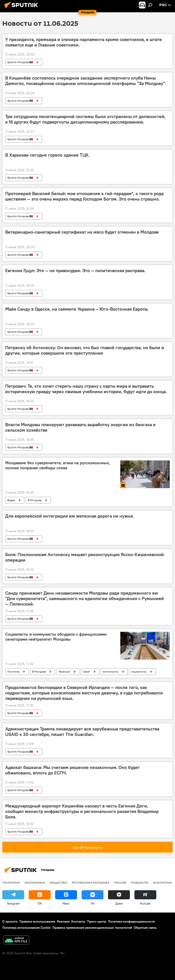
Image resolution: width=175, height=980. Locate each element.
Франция (64, 672)
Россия (120, 882)
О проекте (10, 921)
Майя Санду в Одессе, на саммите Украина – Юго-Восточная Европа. (77, 309)
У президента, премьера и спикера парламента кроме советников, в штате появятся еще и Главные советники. (84, 42)
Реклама (63, 921)
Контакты (78, 921)
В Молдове (35, 500)
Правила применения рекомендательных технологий (92, 928)
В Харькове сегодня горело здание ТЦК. (48, 155)
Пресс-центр (97, 921)
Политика (13, 672)
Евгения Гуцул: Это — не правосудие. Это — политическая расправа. (75, 271)
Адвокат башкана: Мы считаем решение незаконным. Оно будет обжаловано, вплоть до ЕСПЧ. (72, 770)
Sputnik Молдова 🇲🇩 (20, 62)
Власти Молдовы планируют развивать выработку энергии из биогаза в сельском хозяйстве (80, 427)
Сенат (86, 672)
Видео (11, 500)
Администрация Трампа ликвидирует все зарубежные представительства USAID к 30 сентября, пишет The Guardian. (82, 732)
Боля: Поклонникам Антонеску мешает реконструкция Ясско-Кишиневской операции (85, 557)
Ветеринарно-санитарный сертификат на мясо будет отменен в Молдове (82, 232)
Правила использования (37, 921)
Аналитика (162, 882)
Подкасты (140, 882)
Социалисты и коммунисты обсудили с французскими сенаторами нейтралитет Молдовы (56, 637)
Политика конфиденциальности (131, 921)
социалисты (139, 672)
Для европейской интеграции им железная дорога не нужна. (69, 516)
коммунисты (111, 672)
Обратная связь (145, 928)
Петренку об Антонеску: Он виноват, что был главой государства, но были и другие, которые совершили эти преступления (85, 350)
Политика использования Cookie (26, 928)
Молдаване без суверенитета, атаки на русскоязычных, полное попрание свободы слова (58, 465)
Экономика (35, 882)
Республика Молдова (91, 882)
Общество (58, 882)
